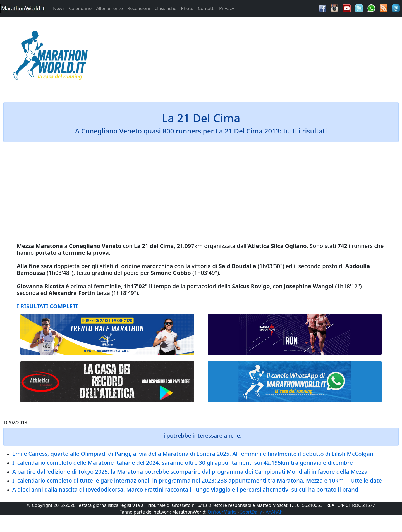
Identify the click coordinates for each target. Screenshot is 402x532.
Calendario (80, 8)
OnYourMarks (222, 512)
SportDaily (251, 512)
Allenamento (109, 8)
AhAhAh (274, 512)
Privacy (227, 8)
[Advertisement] (251, 57)
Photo (187, 8)
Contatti (206, 8)
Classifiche (165, 8)
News (59, 8)
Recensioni (139, 8)
